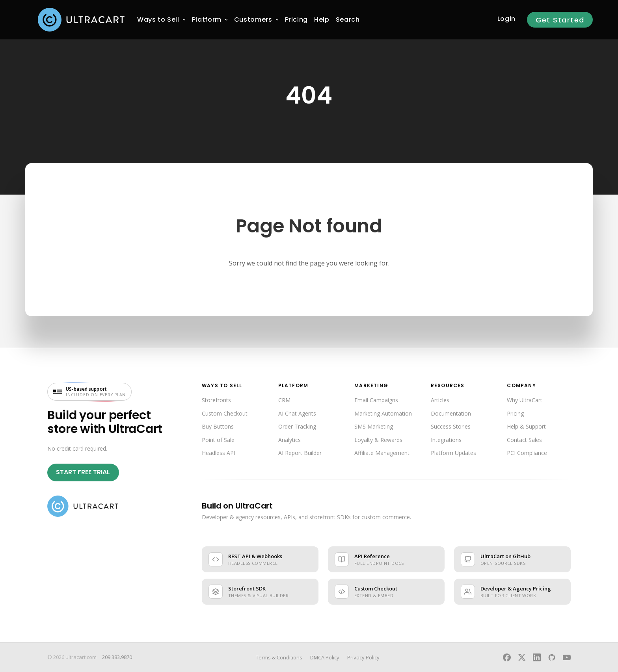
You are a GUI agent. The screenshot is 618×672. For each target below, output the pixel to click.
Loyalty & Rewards (378, 440)
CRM (284, 400)
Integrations (446, 440)
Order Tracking (297, 426)
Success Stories (451, 426)
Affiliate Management (382, 453)
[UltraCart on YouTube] (567, 657)
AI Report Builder (300, 453)
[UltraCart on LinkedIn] (537, 657)
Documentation (451, 413)
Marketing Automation (383, 413)
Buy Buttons (218, 426)
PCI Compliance (527, 453)
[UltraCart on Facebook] (507, 657)
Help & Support (526, 426)
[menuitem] (158, 20)
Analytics (289, 440)
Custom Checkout (225, 413)
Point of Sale (218, 440)
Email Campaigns (376, 400)
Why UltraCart (525, 400)
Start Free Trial (83, 472)
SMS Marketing (374, 426)
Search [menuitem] (348, 19)
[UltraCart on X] (522, 657)
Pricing (515, 413)
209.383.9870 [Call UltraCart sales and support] (117, 657)
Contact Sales (524, 440)
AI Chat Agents (297, 413)
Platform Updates (453, 453)
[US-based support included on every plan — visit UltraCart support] (89, 392)
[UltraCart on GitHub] (552, 657)
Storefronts (216, 400)
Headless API (219, 453)
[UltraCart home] (83, 506)
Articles (440, 400)
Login (506, 19)
